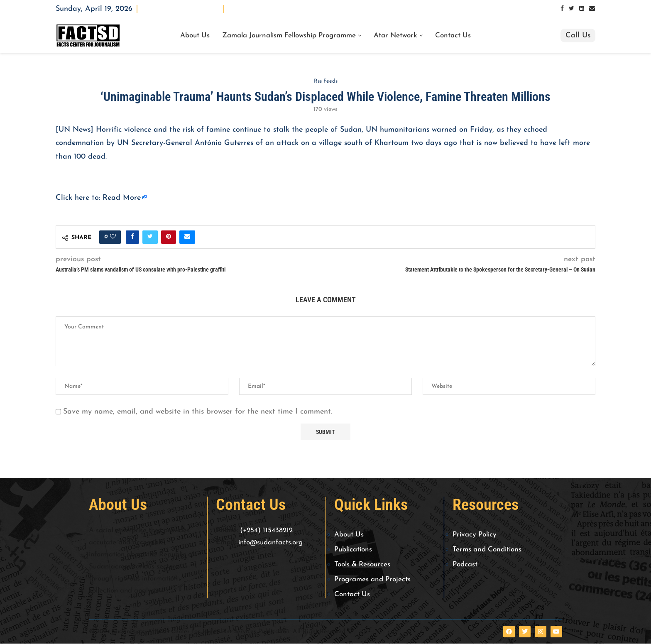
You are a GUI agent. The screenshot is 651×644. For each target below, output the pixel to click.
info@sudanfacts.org (270, 542)
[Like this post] (113, 237)
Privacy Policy (475, 535)
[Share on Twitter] (150, 237)
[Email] (592, 9)
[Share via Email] (187, 237)
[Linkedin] (582, 9)
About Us (195, 36)
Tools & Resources (362, 565)
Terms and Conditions (487, 550)
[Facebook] (562, 9)
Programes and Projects (372, 580)
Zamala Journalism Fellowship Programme (289, 36)
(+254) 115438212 (266, 531)
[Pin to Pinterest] (169, 237)
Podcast (465, 565)
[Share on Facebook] (132, 237)
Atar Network (395, 36)
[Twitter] (571, 9)
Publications (353, 550)
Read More (122, 198)
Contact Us (453, 36)
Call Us (578, 36)
